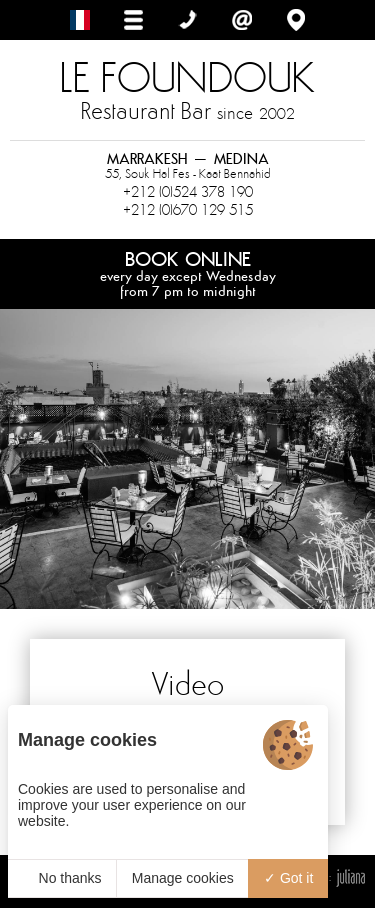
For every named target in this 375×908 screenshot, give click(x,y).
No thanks (62, 878)
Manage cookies (183, 878)
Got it (288, 878)
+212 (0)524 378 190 (188, 192)
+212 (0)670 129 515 (188, 210)
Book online (187, 273)
